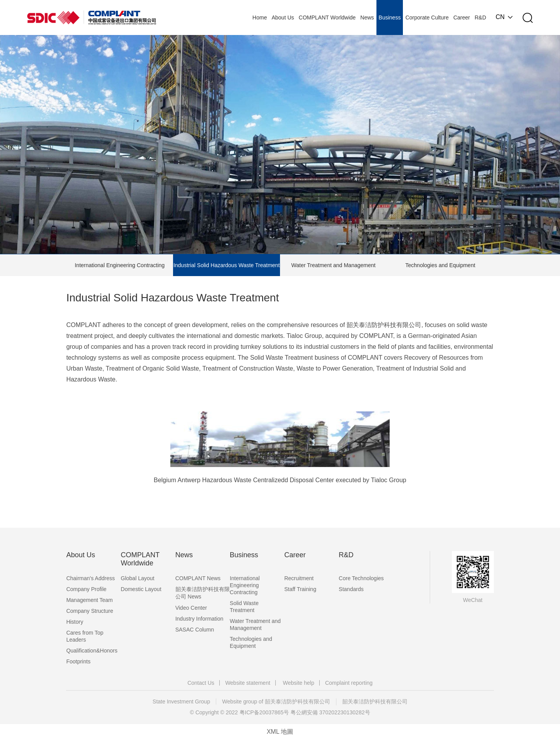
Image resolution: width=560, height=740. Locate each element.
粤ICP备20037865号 (264, 712)
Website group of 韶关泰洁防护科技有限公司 (276, 702)
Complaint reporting (349, 683)
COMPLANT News (198, 578)
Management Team (89, 600)
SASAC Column (195, 630)
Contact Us (201, 683)
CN (500, 17)
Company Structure (90, 611)
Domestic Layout (141, 589)
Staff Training (300, 589)
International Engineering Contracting (120, 265)
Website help (298, 683)
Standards (351, 589)
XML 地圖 (280, 732)
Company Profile (86, 589)
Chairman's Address (90, 578)
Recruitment (299, 578)
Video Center (191, 608)
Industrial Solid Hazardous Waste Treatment (227, 265)
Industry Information (199, 619)
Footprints (78, 661)
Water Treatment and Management (333, 265)
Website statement (248, 683)
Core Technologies (361, 578)
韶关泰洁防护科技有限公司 (375, 702)
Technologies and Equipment (440, 265)
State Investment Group (181, 702)
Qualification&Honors (92, 651)
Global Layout (138, 578)
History (75, 622)
